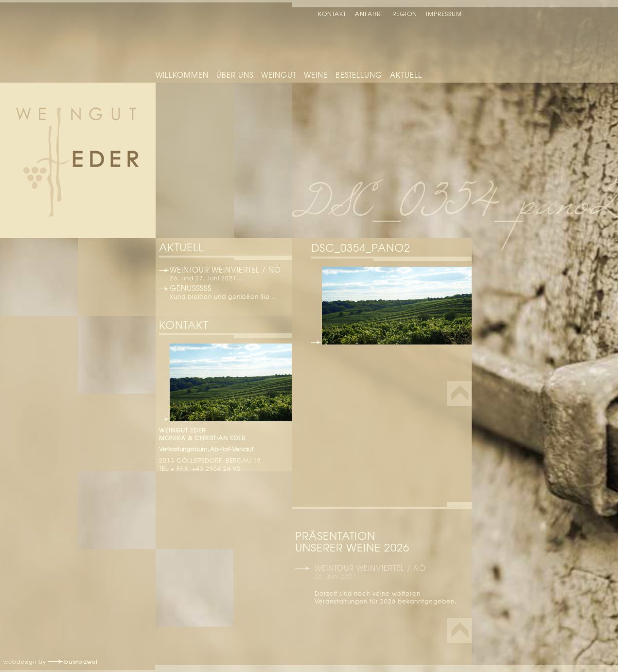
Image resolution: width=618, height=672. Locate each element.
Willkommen (182, 75)
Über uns (235, 75)
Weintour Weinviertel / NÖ (225, 270)
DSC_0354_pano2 (361, 247)
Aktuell (406, 75)
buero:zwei (81, 661)
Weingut (279, 75)
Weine (316, 75)
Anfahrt (369, 14)
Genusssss (191, 288)
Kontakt (332, 14)
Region (405, 14)
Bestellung (359, 75)
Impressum (444, 14)
